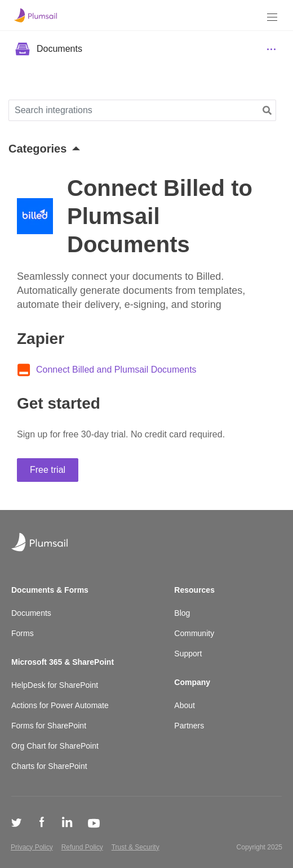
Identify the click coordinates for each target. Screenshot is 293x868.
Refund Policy (82, 847)
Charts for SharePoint (49, 766)
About (185, 705)
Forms (23, 633)
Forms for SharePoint (49, 726)
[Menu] (272, 17)
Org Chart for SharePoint (55, 746)
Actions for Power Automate (60, 705)
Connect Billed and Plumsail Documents (116, 370)
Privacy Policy (32, 847)
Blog (182, 613)
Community (194, 633)
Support (188, 654)
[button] (267, 111)
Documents (31, 613)
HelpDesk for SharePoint (55, 685)
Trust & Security (136, 847)
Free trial (48, 470)
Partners (189, 726)
